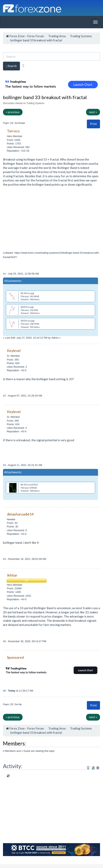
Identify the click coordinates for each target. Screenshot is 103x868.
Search (11, 66)
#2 (5, 396)
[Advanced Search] (23, 66)
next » (93, 112)
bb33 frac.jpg (27, 307)
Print (93, 124)
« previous (13, 112)
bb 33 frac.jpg (27, 293)
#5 (5, 641)
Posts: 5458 (13, 140)
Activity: (13, 766)
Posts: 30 (12, 523)
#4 (5, 559)
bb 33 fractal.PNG (29, 485)
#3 (5, 465)
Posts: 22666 (14, 588)
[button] (93, 124)
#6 (5, 691)
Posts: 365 (13, 360)
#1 (5, 274)
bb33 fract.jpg (27, 321)
